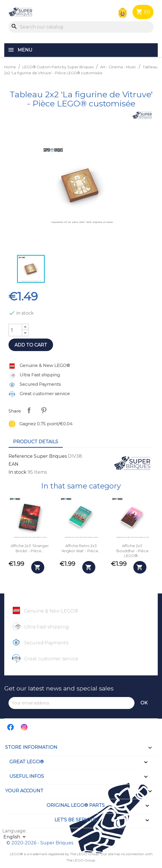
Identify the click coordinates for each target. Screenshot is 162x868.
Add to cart (31, 345)
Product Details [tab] (36, 442)
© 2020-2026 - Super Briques (40, 843)
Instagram (24, 727)
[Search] (81, 27)
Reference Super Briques (38, 456)
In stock (17, 472)
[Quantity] (15, 330)
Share (29, 410)
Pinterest (44, 410)
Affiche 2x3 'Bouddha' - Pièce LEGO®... (132, 551)
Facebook (11, 727)
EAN (13, 464)
